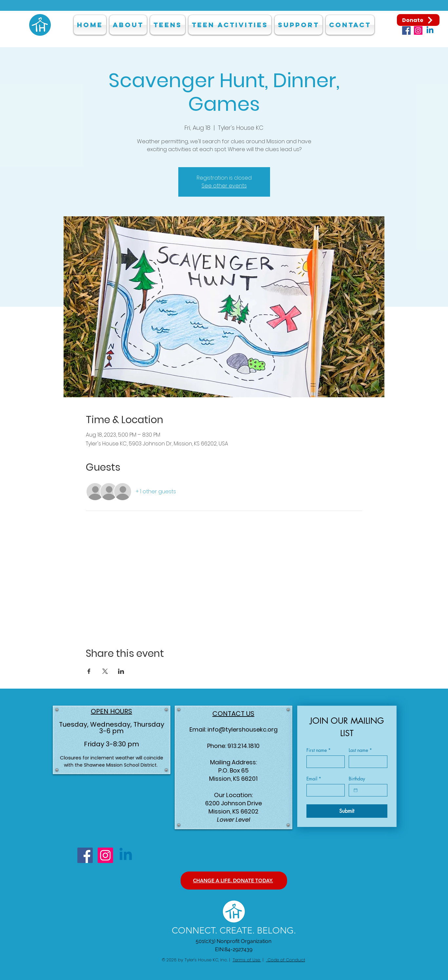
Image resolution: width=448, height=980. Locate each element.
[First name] (324, 762)
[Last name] (366, 762)
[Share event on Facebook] (89, 671)
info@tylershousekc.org (243, 729)
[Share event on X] (105, 671)
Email (314, 779)
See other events (224, 186)
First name (319, 750)
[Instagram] (418, 30)
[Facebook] (406, 30)
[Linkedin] (430, 30)
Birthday (357, 779)
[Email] (324, 790)
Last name (360, 750)
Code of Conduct (286, 960)
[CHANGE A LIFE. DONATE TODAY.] (234, 881)
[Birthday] (356, 790)
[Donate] (418, 20)
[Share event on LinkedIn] (121, 671)
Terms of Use (247, 960)
